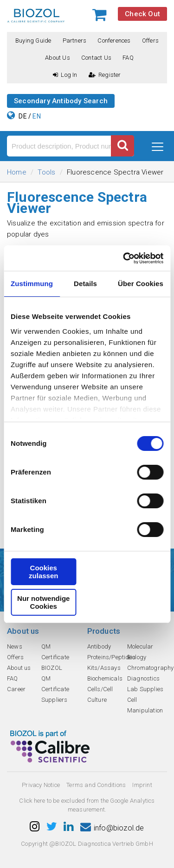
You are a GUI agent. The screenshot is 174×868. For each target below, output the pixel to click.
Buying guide (33, 41)
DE (23, 116)
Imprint (142, 785)
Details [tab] (85, 284)
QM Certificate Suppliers (55, 689)
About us (58, 58)
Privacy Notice (41, 785)
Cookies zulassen (43, 572)
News (15, 646)
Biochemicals (105, 678)
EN (36, 116)
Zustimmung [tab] (32, 284)
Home (17, 172)
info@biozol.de (112, 828)
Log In (65, 75)
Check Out (142, 14)
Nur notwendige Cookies (43, 602)
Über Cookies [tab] (141, 284)
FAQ (128, 58)
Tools (46, 172)
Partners (75, 41)
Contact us (96, 58)
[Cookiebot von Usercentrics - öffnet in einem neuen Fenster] (124, 258)
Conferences (114, 41)
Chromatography (151, 668)
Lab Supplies (145, 689)
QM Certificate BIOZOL (55, 657)
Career (16, 689)
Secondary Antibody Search (61, 101)
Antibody (99, 646)
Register (105, 75)
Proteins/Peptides (111, 657)
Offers (150, 41)
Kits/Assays (104, 668)
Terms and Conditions (96, 785)
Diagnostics (143, 678)
